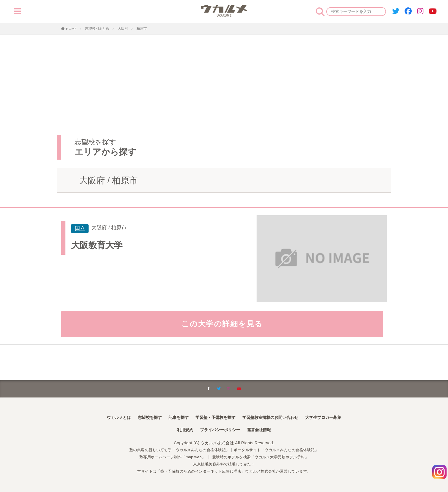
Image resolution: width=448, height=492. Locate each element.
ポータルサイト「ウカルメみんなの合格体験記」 (280, 450)
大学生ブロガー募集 (335, 417)
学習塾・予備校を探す (214, 417)
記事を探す (173, 417)
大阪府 (123, 29)
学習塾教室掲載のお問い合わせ (275, 417)
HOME (71, 29)
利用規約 (181, 430)
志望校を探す (141, 417)
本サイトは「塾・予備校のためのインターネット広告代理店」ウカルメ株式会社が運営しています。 (224, 471)
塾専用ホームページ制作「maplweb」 (169, 457)
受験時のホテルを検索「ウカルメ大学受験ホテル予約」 (263, 457)
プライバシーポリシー (219, 430)
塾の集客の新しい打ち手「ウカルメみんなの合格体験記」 (176, 450)
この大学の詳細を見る (224, 325)
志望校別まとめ (97, 29)
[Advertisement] (224, 78)
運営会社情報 (263, 430)
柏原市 (142, 29)
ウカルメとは (106, 417)
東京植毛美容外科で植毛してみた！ (224, 464)
